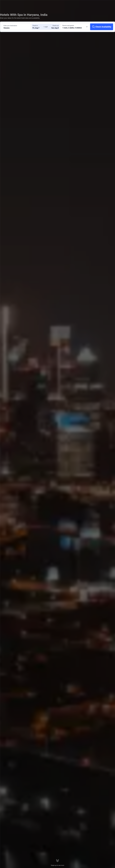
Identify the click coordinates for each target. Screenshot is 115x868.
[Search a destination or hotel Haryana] (16, 27)
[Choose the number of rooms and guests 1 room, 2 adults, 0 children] (75, 27)
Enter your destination (10, 26)
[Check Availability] (102, 27)
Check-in (35, 26)
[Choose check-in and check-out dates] (38, 27)
